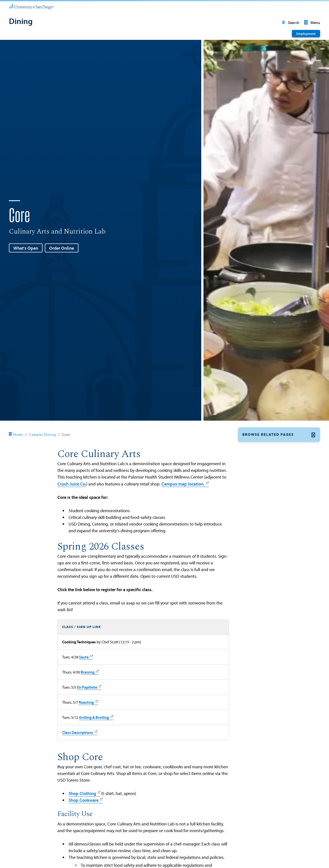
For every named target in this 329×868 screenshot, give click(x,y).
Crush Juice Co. (72, 484)
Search (290, 23)
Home (16, 435)
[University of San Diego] (31, 6)
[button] (279, 435)
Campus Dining (42, 435)
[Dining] (21, 22)
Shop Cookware (84, 800)
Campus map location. (183, 484)
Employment (306, 34)
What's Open (26, 248)
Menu (311, 23)
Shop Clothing (82, 793)
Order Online (62, 248)
